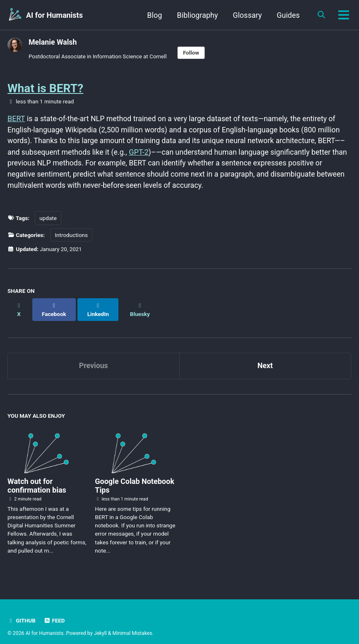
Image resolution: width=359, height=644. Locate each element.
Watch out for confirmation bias (37, 478)
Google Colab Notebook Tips (135, 478)
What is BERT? (45, 88)
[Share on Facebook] (54, 305)
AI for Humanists (54, 15)
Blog (154, 15)
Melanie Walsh (53, 42)
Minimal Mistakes (133, 625)
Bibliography (196, 15)
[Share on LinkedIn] (99, 305)
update (48, 219)
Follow (193, 53)
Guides (287, 15)
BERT (16, 119)
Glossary (246, 15)
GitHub (22, 613)
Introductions (71, 235)
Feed (55, 613)
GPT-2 (141, 152)
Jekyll (101, 625)
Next (265, 358)
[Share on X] (19, 305)
